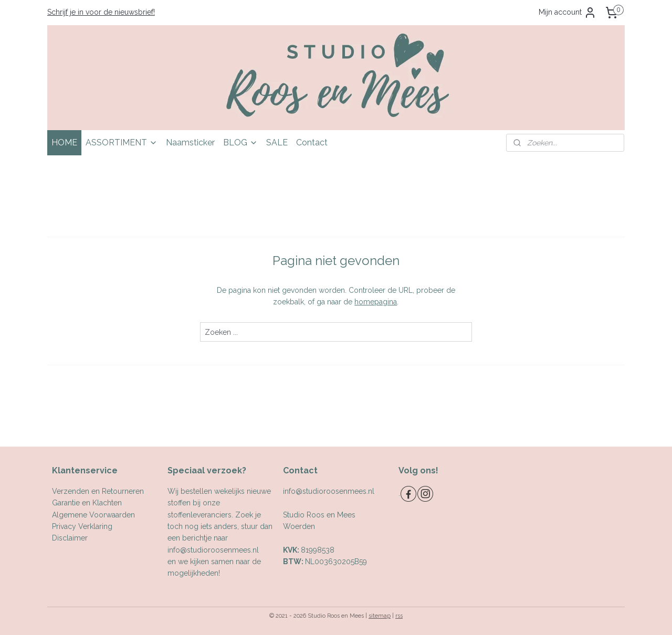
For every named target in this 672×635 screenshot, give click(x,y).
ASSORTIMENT (122, 142)
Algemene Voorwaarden (93, 515)
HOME (64, 142)
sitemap (380, 616)
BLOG (240, 142)
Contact (312, 142)
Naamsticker (190, 142)
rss (399, 616)
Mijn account (568, 13)
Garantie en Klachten (87, 503)
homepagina (376, 302)
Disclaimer (70, 538)
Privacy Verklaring (82, 526)
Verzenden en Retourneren (98, 491)
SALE (277, 142)
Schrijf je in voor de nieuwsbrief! (101, 12)
